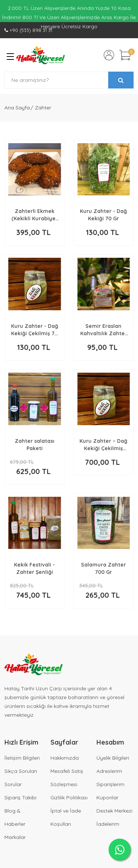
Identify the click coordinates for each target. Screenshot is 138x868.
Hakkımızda (65, 758)
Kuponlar (107, 798)
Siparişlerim (110, 784)
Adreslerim (109, 771)
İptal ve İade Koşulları (66, 817)
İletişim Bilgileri (22, 758)
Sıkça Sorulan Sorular (21, 778)
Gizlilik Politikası (69, 798)
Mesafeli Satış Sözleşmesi (67, 778)
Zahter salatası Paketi (35, 445)
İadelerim (108, 824)
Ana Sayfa (17, 108)
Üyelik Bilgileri (113, 758)
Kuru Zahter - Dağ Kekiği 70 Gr (103, 215)
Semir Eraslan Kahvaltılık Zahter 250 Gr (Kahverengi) (104, 330)
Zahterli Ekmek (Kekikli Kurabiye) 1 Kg (34, 215)
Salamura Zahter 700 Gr (103, 568)
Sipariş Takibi (20, 798)
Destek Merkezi (114, 811)
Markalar (15, 837)
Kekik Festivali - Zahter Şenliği (34, 568)
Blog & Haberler (15, 817)
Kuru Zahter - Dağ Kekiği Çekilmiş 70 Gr (35, 330)
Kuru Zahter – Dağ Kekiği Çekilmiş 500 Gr (103, 445)
